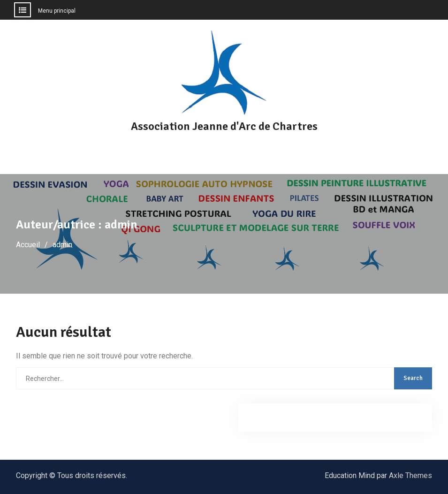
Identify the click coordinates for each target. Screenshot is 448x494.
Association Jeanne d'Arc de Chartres (224, 126)
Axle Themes (410, 475)
